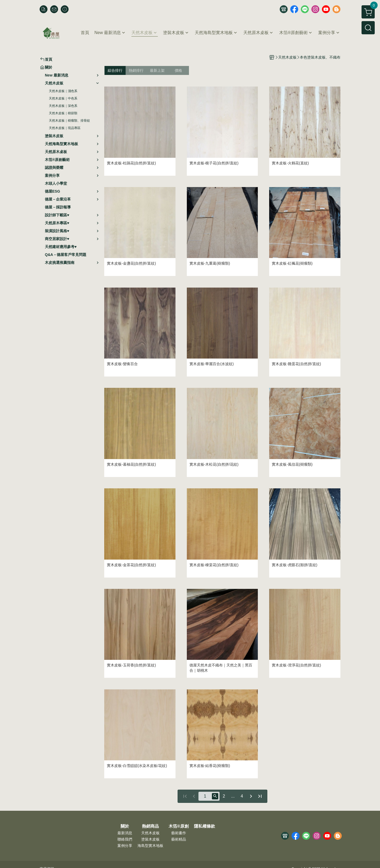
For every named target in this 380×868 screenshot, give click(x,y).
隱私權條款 (205, 826)
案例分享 (125, 846)
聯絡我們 (125, 839)
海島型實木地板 (150, 846)
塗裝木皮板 (150, 839)
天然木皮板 (150, 833)
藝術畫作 (179, 833)
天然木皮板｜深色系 (63, 106)
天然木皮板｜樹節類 (63, 113)
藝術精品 (179, 839)
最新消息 (125, 833)
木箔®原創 (179, 826)
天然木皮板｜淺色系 (63, 91)
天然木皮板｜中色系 (63, 98)
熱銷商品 (150, 826)
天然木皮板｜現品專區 (65, 128)
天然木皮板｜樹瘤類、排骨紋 (69, 121)
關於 (125, 826)
